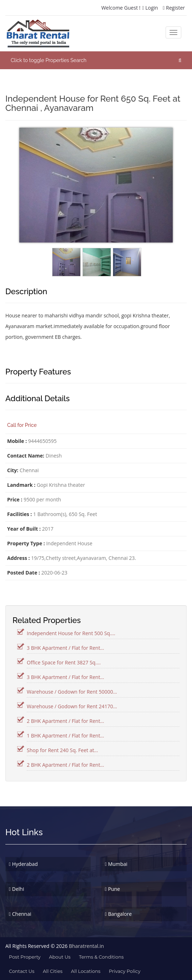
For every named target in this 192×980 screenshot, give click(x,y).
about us (60, 957)
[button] (96, 60)
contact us (22, 971)
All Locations (86, 971)
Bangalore (118, 914)
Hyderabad (23, 864)
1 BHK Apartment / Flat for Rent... (65, 736)
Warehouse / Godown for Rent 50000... (72, 692)
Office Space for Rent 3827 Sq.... (64, 662)
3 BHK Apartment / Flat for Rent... (65, 648)
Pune (112, 889)
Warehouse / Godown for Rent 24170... (72, 706)
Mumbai (116, 864)
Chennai (20, 914)
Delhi (16, 889)
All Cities (53, 971)
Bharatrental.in (86, 946)
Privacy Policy (125, 971)
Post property (25, 957)
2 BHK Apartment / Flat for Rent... (65, 721)
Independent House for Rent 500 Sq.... (71, 633)
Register (174, 8)
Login (150, 8)
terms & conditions (101, 957)
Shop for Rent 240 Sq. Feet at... (62, 750)
